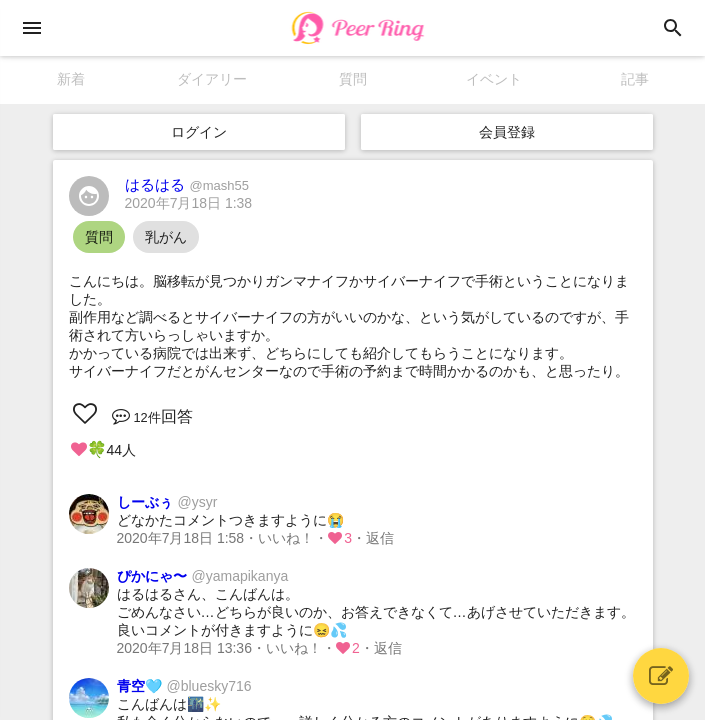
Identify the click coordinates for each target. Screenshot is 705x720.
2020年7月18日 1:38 (189, 203)
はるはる (187, 184)
